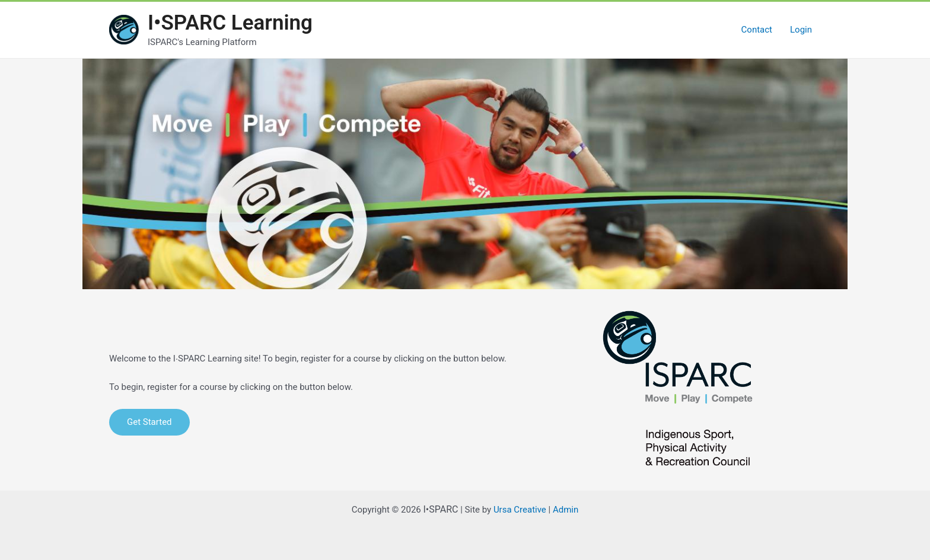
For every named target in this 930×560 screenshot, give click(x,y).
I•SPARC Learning (230, 23)
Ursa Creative (520, 510)
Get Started (149, 422)
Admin (566, 510)
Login (801, 30)
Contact (757, 30)
